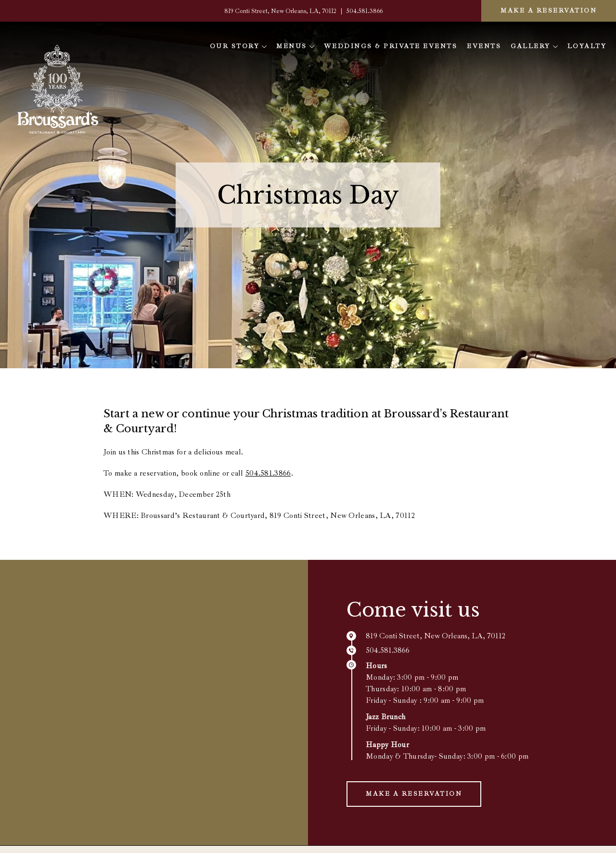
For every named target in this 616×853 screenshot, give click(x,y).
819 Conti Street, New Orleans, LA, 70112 (281, 11)
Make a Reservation (549, 11)
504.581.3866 (365, 11)
